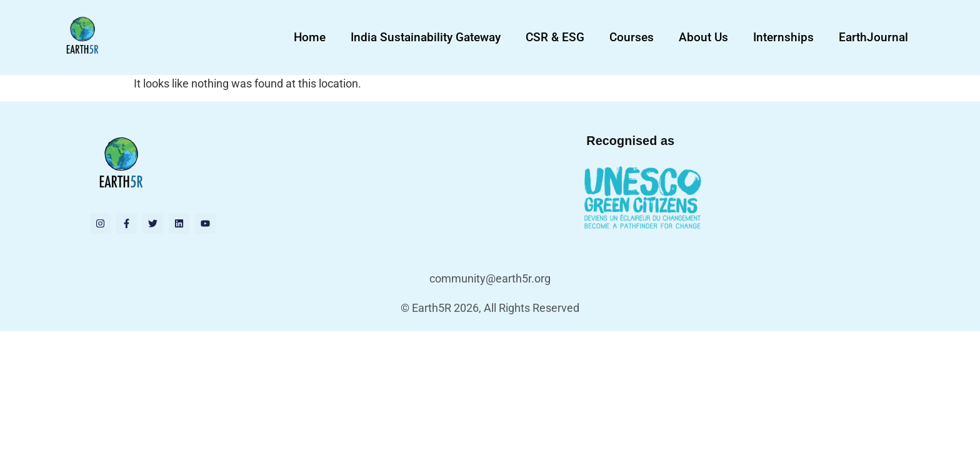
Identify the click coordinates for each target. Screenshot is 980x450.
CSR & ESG (555, 37)
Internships (783, 37)
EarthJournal (873, 37)
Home (310, 37)
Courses (632, 37)
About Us (703, 37)
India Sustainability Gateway (426, 37)
